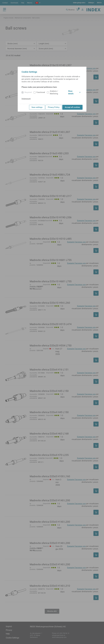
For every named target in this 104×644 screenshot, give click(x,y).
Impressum (26, 99)
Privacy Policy (54, 107)
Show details (74, 92)
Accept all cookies (72, 107)
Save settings (37, 107)
